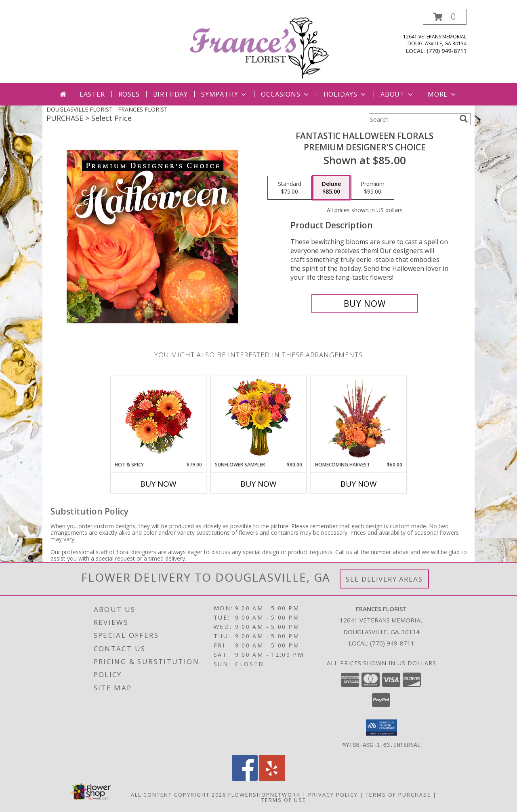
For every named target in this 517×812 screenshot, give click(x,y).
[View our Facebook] (245, 778)
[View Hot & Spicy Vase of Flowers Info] (159, 419)
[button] (445, 17)
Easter (92, 94)
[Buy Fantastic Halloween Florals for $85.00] (365, 304)
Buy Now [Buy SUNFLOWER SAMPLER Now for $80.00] (258, 484)
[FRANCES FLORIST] (259, 46)
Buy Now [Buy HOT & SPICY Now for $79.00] (158, 484)
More (442, 94)
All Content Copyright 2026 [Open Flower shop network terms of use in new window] (179, 794)
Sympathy (224, 94)
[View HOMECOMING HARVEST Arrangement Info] (359, 418)
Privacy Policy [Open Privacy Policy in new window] (333, 794)
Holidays (345, 94)
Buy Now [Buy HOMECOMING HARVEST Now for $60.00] (359, 484)
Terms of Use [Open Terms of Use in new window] (284, 799)
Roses (129, 94)
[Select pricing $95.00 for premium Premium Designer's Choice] (373, 188)
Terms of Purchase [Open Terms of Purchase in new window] (398, 794)
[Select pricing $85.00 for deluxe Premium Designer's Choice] (331, 188)
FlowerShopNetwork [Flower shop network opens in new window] (264, 794)
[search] (464, 119)
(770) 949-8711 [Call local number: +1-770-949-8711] (447, 51)
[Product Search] (412, 119)
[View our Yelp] (272, 778)
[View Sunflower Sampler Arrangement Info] (259, 419)
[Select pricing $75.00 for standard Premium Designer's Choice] (290, 188)
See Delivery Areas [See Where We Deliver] (384, 579)
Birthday (170, 94)
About (397, 94)
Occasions (285, 94)
